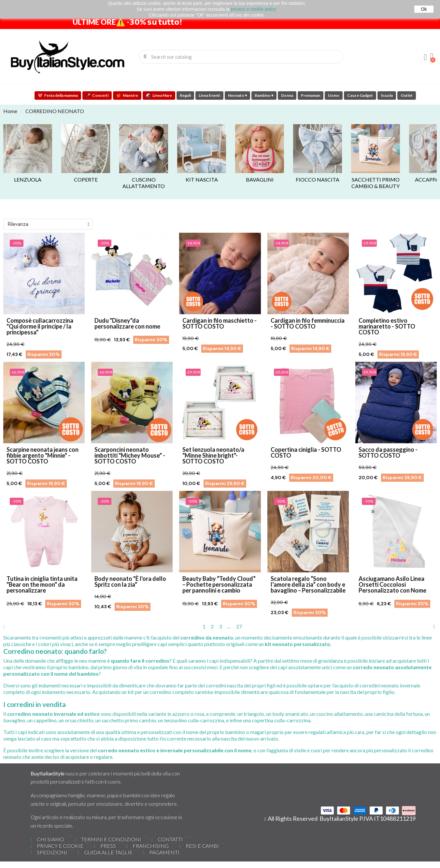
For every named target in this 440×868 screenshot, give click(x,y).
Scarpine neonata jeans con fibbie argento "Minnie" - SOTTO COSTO (43, 455)
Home (10, 111)
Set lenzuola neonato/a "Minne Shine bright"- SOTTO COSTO (213, 455)
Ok (424, 9)
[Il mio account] (425, 57)
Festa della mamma (58, 95)
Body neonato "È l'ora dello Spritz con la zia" (130, 581)
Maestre (127, 95)
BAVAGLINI (260, 179)
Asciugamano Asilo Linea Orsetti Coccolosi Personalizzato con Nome (392, 584)
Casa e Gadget (360, 95)
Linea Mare (159, 95)
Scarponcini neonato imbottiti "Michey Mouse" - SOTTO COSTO (130, 455)
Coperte (86, 179)
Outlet (407, 95)
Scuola (387, 95)
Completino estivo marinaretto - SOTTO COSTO (387, 326)
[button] (432, 57)
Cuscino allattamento (144, 183)
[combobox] (241, 57)
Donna (287, 95)
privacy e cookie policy (254, 9)
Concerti (97, 95)
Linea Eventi (209, 95)
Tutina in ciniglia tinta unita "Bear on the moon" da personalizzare (42, 584)
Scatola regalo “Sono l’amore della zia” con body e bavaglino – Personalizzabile (308, 584)
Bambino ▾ (264, 95)
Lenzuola (28, 179)
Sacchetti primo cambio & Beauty (376, 183)
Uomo (334, 95)
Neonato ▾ (237, 95)
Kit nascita (202, 179)
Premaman (311, 95)
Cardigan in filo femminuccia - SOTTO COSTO (308, 323)
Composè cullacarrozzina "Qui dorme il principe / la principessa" (40, 326)
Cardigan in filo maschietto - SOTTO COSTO (220, 323)
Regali (185, 95)
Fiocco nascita (318, 179)
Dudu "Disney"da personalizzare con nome (127, 323)
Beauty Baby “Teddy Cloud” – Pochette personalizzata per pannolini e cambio (219, 584)
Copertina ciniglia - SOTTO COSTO (306, 452)
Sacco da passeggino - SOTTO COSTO (388, 452)
